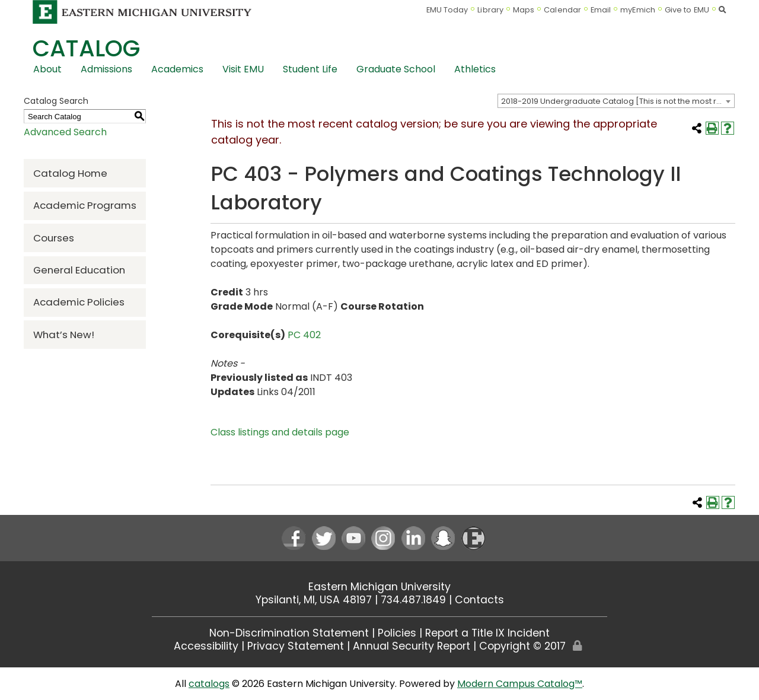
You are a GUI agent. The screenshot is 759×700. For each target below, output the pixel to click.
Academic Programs (85, 205)
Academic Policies (79, 302)
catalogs (209, 684)
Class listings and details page (280, 432)
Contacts (479, 600)
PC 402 (304, 335)
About (47, 69)
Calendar (562, 10)
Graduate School (396, 69)
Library (490, 10)
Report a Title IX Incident (487, 633)
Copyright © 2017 (522, 646)
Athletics (475, 69)
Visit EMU (243, 69)
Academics (177, 69)
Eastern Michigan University (379, 587)
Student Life (310, 69)
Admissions (106, 69)
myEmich (638, 10)
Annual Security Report (412, 646)
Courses (54, 238)
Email (601, 10)
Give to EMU (687, 10)
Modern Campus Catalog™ (520, 684)
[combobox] (616, 101)
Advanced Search (65, 132)
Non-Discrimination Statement (289, 633)
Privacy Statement (296, 646)
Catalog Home (70, 173)
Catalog (86, 48)
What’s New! (64, 335)
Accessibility (206, 646)
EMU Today (447, 10)
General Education (79, 270)
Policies (397, 633)
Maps (524, 10)
